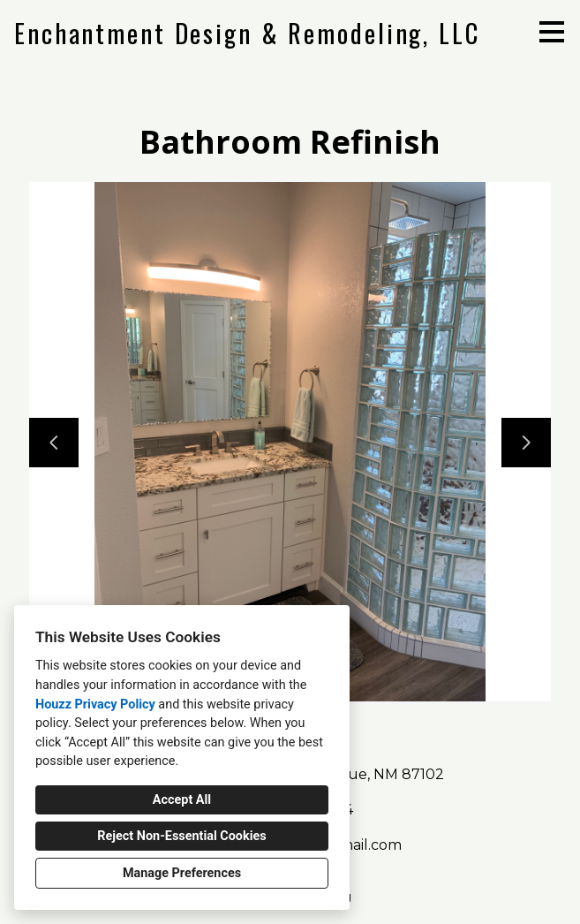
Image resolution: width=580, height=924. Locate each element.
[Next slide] (526, 443)
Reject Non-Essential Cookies (181, 836)
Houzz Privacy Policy (95, 704)
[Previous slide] (54, 443)
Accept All (182, 800)
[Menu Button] (552, 32)
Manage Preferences (182, 873)
